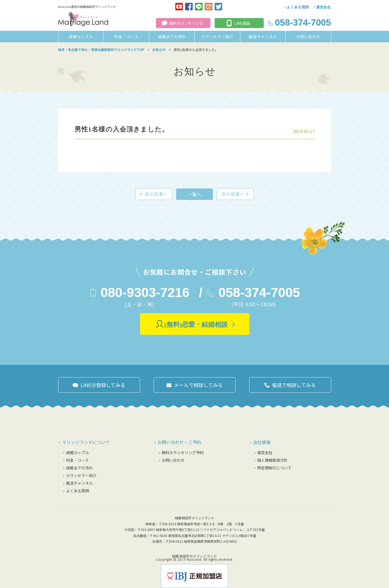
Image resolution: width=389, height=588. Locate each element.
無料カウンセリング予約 (183, 452)
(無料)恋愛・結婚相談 (196, 325)
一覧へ (195, 194)
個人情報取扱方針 (272, 460)
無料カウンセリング (186, 23)
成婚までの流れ (172, 37)
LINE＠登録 (103, 385)
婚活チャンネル (263, 37)
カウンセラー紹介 (217, 37)
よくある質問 (298, 7)
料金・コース (126, 37)
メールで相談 (198, 385)
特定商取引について (274, 468)
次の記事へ (233, 194)
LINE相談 (242, 23)
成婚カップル (81, 37)
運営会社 (324, 7)
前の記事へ (156, 194)
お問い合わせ (308, 37)
